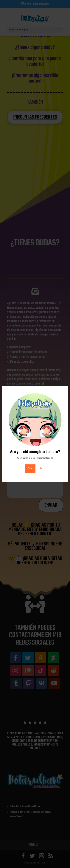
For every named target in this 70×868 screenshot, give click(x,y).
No (41, 468)
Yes (30, 468)
